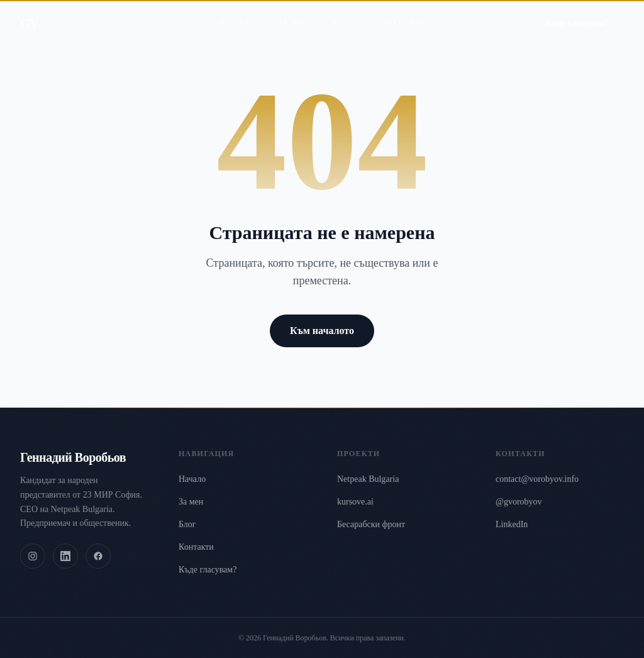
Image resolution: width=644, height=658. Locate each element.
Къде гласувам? (577, 14)
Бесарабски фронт (371, 524)
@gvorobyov (519, 502)
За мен (295, 14)
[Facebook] (98, 556)
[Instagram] (33, 556)
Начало (238, 14)
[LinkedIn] (65, 556)
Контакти (402, 14)
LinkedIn (512, 524)
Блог (345, 14)
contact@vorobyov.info (537, 479)
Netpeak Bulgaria (368, 479)
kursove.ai (355, 502)
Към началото (322, 331)
